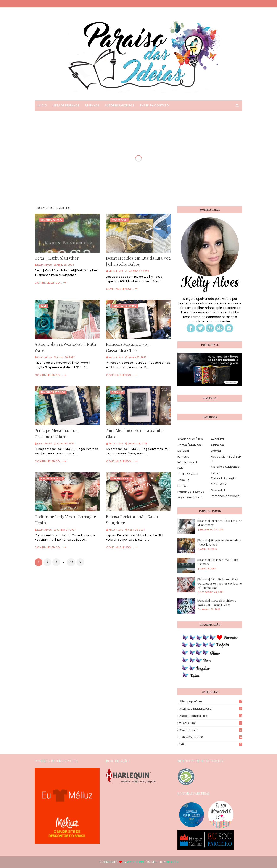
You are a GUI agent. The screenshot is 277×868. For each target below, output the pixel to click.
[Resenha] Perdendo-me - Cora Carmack (218, 562)
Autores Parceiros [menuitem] (120, 105)
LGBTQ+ (183, 486)
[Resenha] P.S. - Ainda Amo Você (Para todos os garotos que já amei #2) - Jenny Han (220, 583)
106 (71, 562)
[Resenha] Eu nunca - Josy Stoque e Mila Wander (220, 523)
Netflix (211, 744)
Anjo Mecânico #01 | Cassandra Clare (135, 433)
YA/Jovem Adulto (190, 498)
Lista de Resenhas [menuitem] (66, 105)
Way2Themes (135, 862)
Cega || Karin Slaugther (57, 258)
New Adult (218, 490)
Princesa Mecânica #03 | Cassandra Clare (128, 347)
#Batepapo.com (211, 701)
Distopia (183, 451)
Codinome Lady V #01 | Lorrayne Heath (65, 520)
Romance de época (225, 496)
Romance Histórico (191, 492)
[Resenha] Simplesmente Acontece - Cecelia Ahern (219, 542)
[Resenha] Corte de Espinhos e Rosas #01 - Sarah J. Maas (217, 603)
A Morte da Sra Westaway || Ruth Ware (65, 347)
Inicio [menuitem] (42, 105)
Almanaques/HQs (190, 439)
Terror (215, 473)
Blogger (172, 862)
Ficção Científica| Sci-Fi (226, 459)
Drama (216, 451)
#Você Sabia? (211, 730)
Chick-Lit (183, 480)
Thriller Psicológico (224, 478)
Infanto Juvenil (188, 462)
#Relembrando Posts (211, 716)
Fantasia (183, 457)
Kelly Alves (44, 265)
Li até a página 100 (211, 737)
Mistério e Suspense (225, 467)
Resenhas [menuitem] (92, 105)
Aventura (217, 439)
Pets (180, 468)
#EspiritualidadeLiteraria (211, 709)
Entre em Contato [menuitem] (154, 105)
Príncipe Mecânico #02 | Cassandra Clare (57, 433)
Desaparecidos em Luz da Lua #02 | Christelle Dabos (138, 261)
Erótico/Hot (219, 484)
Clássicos (218, 445)
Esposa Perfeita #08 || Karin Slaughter (132, 520)
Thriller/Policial (188, 474)
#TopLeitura (211, 723)
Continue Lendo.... (48, 283)
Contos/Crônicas (190, 445)
